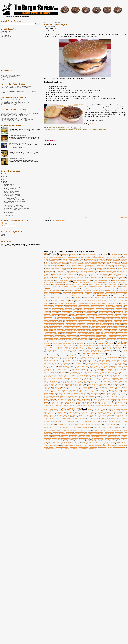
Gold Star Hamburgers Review (68, 318)
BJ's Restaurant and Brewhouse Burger (90, 271)
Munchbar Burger (103, 368)
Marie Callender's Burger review (92, 360)
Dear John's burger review (58, 304)
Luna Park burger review (114, 356)
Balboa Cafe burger (105, 262)
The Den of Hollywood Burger (117, 420)
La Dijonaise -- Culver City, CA (11, 197)
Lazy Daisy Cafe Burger (64, 349)
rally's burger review (110, 389)
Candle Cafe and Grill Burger (56, 291)
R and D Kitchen (118, 387)
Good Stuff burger (89, 318)
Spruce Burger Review (67, 411)
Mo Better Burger (94, 366)
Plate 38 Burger (71, 386)
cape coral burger (68, 291)
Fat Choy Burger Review (121, 309)
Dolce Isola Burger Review (71, 305)
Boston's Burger (121, 276)
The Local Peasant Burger (111, 426)
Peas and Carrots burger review (110, 381)
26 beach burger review (95, 254)
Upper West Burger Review (93, 441)
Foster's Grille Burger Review (106, 314)
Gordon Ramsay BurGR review (105, 320)
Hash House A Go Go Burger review (72, 326)
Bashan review (112, 265)
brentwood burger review (105, 279)
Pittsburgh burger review (68, 384)
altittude (107, 256)
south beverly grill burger (113, 409)
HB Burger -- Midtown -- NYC (11, 213)
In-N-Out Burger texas (67, 333)
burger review (57, 130)
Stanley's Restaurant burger (55, 412)
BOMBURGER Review (111, 276)
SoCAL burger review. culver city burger (97, 409)
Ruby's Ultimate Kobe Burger (50, 396)
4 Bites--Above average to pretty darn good (12, 90)
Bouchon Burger (57, 277)
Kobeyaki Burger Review (69, 343)
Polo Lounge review (104, 386)
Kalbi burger (87, 340)
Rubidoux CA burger (79, 395)
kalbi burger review (96, 340)
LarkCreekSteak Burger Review (104, 347)
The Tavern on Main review (88, 433)
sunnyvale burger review (105, 415)
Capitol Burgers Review (105, 291)
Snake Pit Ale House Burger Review (52, 409)
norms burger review (53, 372)
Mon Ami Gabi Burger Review (68, 368)
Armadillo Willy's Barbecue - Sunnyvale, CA (14, 187)
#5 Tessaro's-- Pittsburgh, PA (9, 105)
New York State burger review (80, 371)
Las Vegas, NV (5, 35)
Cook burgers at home (109, 299)
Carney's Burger (66, 292)
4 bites (57, 256)
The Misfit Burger (119, 427)
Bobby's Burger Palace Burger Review (53, 276)
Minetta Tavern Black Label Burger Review (80, 365)
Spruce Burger (57, 411)
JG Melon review (52, 337)
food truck (118, 312)
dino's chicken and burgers (113, 304)
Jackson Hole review (60, 335)
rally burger (83, 389)
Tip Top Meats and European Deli (100, 435)
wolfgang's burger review (109, 445)
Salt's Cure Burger (64, 398)
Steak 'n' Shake (7, 190)
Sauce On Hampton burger (57, 402)
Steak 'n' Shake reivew (62, 414)
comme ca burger (61, 299)
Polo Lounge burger (93, 386)
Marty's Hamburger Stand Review (72, 362)
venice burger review (122, 441)
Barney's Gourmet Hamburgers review (87, 265)
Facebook (4, 236)
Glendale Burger (100, 317)
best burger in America (83, 267)
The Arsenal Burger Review (52, 418)
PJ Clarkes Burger (80, 384)
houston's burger (114, 330)
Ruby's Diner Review (120, 395)
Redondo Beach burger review (71, 392)
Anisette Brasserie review (59, 258)
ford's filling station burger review (60, 314)
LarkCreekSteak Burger (89, 347)
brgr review (123, 279)
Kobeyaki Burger (57, 343)
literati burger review (76, 352)
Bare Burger (64, 264)
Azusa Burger (60, 261)
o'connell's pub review (60, 374)
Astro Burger (81, 259)
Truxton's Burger (73, 439)
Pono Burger (113, 386)
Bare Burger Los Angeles (83, 264)
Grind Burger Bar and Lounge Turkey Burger (54, 323)
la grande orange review (96, 346)
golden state (80, 318)
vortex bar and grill (86, 442)
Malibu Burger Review (67, 359)
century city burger (84, 293)
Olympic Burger (73, 377)
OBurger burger (82, 374)
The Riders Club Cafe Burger (84, 430)
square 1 (76, 411)
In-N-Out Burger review (55, 333)
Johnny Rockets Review (65, 338)
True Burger (124, 438)
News (89, 371)
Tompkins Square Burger (64, 438)
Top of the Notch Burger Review (112, 438)
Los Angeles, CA (5, 31)
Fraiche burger (118, 314)
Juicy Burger (92, 338)
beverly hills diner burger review (56, 270)
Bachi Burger (49, 262)
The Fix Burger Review (54, 423)
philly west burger (94, 383)
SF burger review (71, 404)
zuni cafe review (83, 448)
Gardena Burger (96, 315)
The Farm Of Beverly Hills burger (68, 421)
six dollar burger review (114, 405)
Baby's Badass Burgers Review (120, 261)
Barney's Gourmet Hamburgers (69, 265)
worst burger (52, 447)
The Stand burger (109, 432)
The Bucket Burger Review (50, 420)
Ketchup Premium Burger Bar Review (86, 341)
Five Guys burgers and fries (65, 312)
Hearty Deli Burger (101, 327)
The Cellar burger (62, 420)
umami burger (47, 441)
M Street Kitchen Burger (69, 357)
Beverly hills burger (111, 268)
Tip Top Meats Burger (114, 435)
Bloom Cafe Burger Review (71, 273)
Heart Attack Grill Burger (59, 327)
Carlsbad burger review (55, 292)
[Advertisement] (67, 201)
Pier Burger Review (57, 384)
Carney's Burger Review (77, 292)
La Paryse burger (107, 346)
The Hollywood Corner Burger (64, 424)
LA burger (110, 343)
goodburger (61, 320)
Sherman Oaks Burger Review (61, 405)
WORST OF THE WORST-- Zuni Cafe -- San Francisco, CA (16, 112)
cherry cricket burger (55, 297)
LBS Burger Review (109, 349)
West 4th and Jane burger (72, 444)
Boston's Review (48, 277)
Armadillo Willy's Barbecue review (69, 259)
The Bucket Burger (121, 418)
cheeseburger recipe (118, 296)
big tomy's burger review (112, 270)
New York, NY (5, 34)
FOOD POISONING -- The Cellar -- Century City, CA (14, 114)
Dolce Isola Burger (59, 305)
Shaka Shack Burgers (94, 404)
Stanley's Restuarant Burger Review (71, 412)
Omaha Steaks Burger (97, 377)
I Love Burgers (99, 332)
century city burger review (99, 293)
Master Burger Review (95, 362)
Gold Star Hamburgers (54, 318)
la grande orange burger (83, 346)
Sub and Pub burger (72, 415)
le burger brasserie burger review (53, 350)
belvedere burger (121, 265)
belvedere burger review (49, 267)
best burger (73, 267)
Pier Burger (48, 384)
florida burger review (107, 312)
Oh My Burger (75, 375)
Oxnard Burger (67, 378)
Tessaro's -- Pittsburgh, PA (10, 188)
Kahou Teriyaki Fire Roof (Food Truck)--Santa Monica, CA (24, 128)
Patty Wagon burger (54, 381)
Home (86, 217)
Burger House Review (82, 284)
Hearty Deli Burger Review (113, 327)
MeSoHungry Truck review (105, 363)
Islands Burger (110, 333)
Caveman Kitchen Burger (54, 294)
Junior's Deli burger (112, 338)
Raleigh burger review (74, 389)
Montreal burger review (82, 368)
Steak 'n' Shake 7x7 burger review (103, 412)
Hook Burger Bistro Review (102, 330)
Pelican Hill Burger (78, 383)
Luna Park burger (102, 356)
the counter (80, 420)
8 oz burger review (89, 256)
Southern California (6, 33)
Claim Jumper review (111, 297)
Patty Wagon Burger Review (66, 381)
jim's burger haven (62, 337)
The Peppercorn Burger (55, 430)
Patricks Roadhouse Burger (106, 380)
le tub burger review (75, 350)
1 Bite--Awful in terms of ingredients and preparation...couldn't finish (18, 86)
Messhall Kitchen (117, 363)
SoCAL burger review (93, 130)
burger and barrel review (96, 282)
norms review (63, 372)
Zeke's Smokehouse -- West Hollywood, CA (14, 200)
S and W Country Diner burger (51, 398)
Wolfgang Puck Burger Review (94, 445)
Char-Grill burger (114, 294)
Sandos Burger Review (54, 401)
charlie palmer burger (50, 296)
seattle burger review (88, 402)
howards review (62, 332)
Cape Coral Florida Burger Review (81, 291)
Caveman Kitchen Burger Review (69, 294)
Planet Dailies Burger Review (59, 386)
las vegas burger (117, 347)
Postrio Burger (66, 387)
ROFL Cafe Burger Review (119, 393)
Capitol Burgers (94, 291)
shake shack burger (121, 404)
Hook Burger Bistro (90, 330)
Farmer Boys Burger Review (85, 309)
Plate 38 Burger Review (81, 386)
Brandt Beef (122, 277)
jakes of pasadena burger (72, 335)
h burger (99, 323)
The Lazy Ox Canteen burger (78, 426)
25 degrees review (74, 254)
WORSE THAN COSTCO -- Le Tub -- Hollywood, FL (14, 121)
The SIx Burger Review (58, 432)
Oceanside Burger (53, 375)
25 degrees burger (64, 254)
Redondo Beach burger (57, 392)
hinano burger (52, 329)
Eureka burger (100, 308)
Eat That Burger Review (89, 306)
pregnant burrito (87, 387)
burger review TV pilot (74, 289)
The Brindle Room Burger (93, 418)
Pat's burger (87, 380)
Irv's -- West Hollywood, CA (10, 193)
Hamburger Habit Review (121, 323)
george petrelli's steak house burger (62, 317)
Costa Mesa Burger (121, 299)
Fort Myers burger (81, 314)
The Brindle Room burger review (108, 418)
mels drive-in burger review (66, 363)
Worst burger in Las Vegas (62, 447)
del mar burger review (70, 304)
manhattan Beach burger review (108, 359)
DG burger (92, 304)
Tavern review (94, 417)
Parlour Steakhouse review (61, 380)
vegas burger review (111, 441)
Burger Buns (4, 79)
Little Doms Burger (93, 352)
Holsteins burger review (67, 330)
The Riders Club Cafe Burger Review (101, 430)
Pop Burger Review (57, 387)
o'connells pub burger (72, 374)
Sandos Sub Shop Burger (68, 401)
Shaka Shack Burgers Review (107, 404)
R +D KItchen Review (108, 387)
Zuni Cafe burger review (63, 448)
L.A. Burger (101, 343)
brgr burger (116, 279)
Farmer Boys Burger (72, 309)
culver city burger (68, 302)
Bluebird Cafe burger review (70, 274)
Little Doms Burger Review (105, 352)
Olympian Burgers (50, 377)
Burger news (107, 286)
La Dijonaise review (71, 346)
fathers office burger (80, 311)
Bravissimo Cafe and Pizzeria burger (52, 279)
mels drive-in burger (54, 363)
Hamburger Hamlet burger (51, 324)
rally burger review (91, 389)
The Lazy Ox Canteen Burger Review (94, 426)
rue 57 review (70, 396)
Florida (98, 312)
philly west (86, 383)
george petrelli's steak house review (80, 317)
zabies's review (103, 447)
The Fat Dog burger (103, 421)
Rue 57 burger (62, 396)
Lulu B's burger (85, 356)
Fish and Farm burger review (105, 311)
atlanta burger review (50, 261)
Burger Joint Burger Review (113, 284)
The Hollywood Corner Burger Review (81, 424)
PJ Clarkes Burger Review (92, 384)
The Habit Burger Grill (118, 423)
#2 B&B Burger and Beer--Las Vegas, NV (12, 101)
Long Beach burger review (56, 354)
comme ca (52, 299)
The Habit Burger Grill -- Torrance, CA (12, 204)
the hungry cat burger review (110, 424)
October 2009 (8, 215)
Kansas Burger (106, 340)
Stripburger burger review (60, 415)
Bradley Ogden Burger (96, 277)
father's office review (67, 311)
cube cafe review (123, 300)
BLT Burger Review (90, 273)
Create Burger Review (84, 300)
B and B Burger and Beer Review (72, 261)
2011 (4, 180)
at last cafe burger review (113, 259)
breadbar (83, 279)
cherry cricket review (67, 297)
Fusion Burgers (74, 315)
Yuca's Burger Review (83, 447)
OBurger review (103, 374)
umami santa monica (69, 441)
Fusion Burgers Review (85, 315)
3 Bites (93, 124)
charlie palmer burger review (64, 296)
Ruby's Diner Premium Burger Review (105, 395)
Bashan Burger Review (102, 265)
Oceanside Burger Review (65, 375)
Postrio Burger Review (76, 387)
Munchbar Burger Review (115, 368)
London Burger (116, 352)
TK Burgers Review (63, 436)
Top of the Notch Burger (98, 438)
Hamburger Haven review (92, 324)
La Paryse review (117, 346)
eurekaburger (52, 309)
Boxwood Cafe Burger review (83, 277)
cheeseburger (64, 130)
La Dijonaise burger (60, 346)
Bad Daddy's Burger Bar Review (91, 262)
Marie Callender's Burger (77, 360)
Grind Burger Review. (71, 323)
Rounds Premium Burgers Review (65, 395)
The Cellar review (71, 420)
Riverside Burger (117, 392)
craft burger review (64, 300)
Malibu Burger (56, 359)
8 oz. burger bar (99, 256)
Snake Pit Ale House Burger (119, 407)
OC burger (111, 374)
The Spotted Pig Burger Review (95, 432)
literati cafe (85, 352)
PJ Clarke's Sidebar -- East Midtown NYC (13, 207)
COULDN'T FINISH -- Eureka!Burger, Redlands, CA (14, 116)
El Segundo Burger (69, 308)
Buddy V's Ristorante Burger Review (52, 282)
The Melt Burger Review (108, 427)
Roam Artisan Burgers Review (71, 393)
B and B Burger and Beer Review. (89, 261)
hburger (103, 326)
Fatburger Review (56, 311)
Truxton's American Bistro (62, 439)
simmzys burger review (101, 405)
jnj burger (105, 337)
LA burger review (71, 130)
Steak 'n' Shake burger (117, 412)
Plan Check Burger (104, 384)
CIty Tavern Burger (78, 297)
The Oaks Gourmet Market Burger (86, 429)
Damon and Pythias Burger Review (99, 302)
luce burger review (53, 356)
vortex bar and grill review (99, 442)
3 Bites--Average (5, 89)
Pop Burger (48, 387)
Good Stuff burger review (100, 318)
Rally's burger (100, 389)
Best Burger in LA (95, 267)
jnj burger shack (122, 337)
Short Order (73, 405)
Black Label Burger (48, 273)
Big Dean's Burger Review (71, 270)
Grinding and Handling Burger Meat (10, 76)
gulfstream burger (81, 323)
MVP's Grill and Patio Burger (74, 369)
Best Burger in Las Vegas (107, 267)
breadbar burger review (93, 279)
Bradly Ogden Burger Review (110, 277)
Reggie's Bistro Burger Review (99, 392)
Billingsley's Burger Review (62, 271)
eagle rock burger (110, 305)
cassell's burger (88, 292)
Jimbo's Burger (85, 337)
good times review (53, 320)
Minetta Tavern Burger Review (98, 365)
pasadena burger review (75, 380)
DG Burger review (101, 304)
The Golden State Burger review (88, 423)
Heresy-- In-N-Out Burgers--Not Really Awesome (15, 201)
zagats (109, 447)
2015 (4, 173)
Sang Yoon (95, 401)
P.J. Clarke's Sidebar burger (101, 378)
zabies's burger (94, 447)
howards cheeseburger (51, 332)
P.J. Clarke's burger (89, 378)
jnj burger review (112, 337)
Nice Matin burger (97, 371)
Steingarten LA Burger (74, 414)
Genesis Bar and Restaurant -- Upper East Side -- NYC (16, 208)
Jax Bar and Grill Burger (102, 335)
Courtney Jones (47, 300)
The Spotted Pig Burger (80, 432)
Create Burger (74, 300)
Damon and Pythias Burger (83, 302)
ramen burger (65, 390)
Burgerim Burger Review (87, 289)
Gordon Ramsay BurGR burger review (87, 320)
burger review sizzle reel (62, 289)
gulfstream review (91, 323)
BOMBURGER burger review (97, 276)
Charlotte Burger (76, 296)
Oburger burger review (93, 374)
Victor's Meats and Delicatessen (53, 442)
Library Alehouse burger (121, 350)
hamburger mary (104, 324)
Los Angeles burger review (82, 130)
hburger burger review (112, 326)
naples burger (86, 369)
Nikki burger (105, 371)
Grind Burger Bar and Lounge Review (116, 321)
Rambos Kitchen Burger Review (53, 390)
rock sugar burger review (95, 393)
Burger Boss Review (70, 284)
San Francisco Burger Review (82, 399)
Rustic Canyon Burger (105, 396)
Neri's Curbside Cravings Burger (110, 369)
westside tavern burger (122, 444)
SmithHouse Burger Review (105, 407)
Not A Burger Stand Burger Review (91, 372)
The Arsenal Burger (122, 417)
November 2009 (8, 186)
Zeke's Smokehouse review (50, 448)
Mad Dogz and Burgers (113, 357)
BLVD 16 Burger (82, 274)
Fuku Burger (55, 315)
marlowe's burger (116, 360)
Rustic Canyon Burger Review (118, 396)
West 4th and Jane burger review (87, 444)
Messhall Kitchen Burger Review (60, 365)
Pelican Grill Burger (53, 383)
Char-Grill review (123, 294)
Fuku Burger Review (64, 315)
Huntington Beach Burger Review (86, 332)
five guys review (77, 312)
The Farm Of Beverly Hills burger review (87, 421)
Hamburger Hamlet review (65, 324)
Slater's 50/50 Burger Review (55, 407)
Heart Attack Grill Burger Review (74, 327)
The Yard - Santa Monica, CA (11, 198)
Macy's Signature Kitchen (99, 357)
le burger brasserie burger (121, 349)
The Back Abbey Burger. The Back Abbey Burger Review (72, 418)
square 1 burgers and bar (85, 411)
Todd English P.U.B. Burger (75, 436)
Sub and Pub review (83, 415)
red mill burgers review (116, 390)
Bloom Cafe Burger (59, 273)
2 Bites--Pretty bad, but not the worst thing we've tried (15, 87)
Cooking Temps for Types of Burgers (10, 75)
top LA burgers (75, 438)
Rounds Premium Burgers (50, 395)
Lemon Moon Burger (95, 350)
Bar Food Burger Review (54, 264)
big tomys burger (123, 270)
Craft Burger (56, 300)
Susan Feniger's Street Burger (62, 417)
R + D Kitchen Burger (97, 387)
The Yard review (65, 435)
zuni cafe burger (74, 448)
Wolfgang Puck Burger (81, 445)
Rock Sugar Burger (84, 393)
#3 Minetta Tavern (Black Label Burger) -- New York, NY (15, 102)
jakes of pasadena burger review (87, 335)
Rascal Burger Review (103, 390)
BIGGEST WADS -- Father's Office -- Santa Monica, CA (15, 118)
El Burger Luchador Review (118, 306)
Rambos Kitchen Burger (121, 389)
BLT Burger (81, 273)
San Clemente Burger (90, 398)
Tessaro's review (112, 417)
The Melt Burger (97, 427)
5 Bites (66, 256)
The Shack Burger (116, 430)
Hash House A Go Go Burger (55, 326)
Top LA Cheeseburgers (85, 438)
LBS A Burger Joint (91, 349)
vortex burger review (111, 442)
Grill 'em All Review (69, 321)
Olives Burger (112, 375)
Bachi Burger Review (60, 262)
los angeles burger (71, 354)
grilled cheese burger (93, 321)
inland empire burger (87, 333)
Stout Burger (99, 414)
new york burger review (63, 371)
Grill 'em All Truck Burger (81, 321)
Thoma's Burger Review (85, 435)
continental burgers (98, 299)
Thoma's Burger (74, 435)
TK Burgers (54, 436)
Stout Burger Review (109, 414)
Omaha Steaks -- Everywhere (17, 159)
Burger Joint (91, 284)
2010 (4, 181)
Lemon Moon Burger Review (108, 350)
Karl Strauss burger (115, 340)
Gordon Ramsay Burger (71, 320)
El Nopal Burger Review (57, 308)
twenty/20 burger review (97, 439)
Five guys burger (118, 311)
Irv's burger (96, 333)
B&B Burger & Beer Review (105, 261)
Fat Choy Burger (110, 309)
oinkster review (104, 375)
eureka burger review (110, 308)
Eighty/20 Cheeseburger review (103, 306)
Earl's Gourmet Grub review (62, 306)
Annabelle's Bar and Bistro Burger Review (95, 258)
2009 (4, 183)
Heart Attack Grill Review (89, 327)
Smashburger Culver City (69, 407)
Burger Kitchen (53, 286)
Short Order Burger (82, 405)
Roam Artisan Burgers (57, 393)
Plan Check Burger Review (116, 384)
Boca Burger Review (84, 276)
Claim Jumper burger (99, 297)
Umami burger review (58, 441)
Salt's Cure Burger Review (77, 398)
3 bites (49, 130)
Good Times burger (112, 318)
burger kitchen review (76, 286)
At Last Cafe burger (101, 259)
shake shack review (48, 405)
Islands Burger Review (120, 333)
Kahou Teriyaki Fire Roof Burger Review (74, 340)
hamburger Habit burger (108, 323)
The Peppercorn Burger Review (69, 430)
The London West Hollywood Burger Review (81, 427)
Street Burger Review (120, 414)
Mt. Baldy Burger (93, 368)
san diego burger (100, 398)
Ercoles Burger (79, 308)
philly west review (104, 383)
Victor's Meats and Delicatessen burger (71, 442)
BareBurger (117, 264)
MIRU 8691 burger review (50, 366)
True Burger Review (50, 439)
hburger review (122, 326)
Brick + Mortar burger (49, 280)
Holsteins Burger (56, 330)
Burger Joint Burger (101, 284)
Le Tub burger (65, 350)
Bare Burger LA (72, 264)
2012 (4, 178)
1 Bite (46, 254)
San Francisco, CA (6, 36)
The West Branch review (115, 433)
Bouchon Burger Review (68, 277)
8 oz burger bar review (77, 256)
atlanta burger (124, 259)
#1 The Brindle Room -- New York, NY (11, 100)
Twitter (3, 234)
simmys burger (91, 405)
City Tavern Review (88, 297)
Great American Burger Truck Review (54, 321)
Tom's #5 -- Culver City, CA (10, 203)
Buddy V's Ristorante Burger (119, 280)
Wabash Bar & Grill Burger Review (57, 444)
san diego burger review (112, 398)
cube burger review (113, 300)
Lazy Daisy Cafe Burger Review (78, 349)
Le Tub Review (85, 350)
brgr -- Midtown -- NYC (9, 211)
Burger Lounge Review (97, 286)
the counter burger (90, 420)
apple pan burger (111, 258)
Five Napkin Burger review (89, 312)
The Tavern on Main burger (74, 433)
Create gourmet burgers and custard (99, 300)
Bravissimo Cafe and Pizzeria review (71, 279)
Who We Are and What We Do (9, 74)
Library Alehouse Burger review (52, 352)
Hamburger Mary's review (115, 324)
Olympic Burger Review (84, 377)
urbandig (102, 441)
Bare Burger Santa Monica (97, 264)
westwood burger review (67, 445)
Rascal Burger (93, 390)
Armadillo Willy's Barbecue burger (52, 259)
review (110, 392)
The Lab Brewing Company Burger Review (60, 426)
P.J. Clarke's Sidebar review (115, 378)
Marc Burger (55, 360)
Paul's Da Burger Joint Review (94, 381)
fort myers (72, 314)
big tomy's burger (100, 270)
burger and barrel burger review (82, 282)
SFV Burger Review (82, 404)
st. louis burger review (116, 411)
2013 (4, 177)
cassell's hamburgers (111, 292)
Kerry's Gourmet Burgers (55, 341)
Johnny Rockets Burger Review (51, 338)
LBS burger (100, 349)
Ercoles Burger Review (89, 308)
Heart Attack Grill (48, 327)
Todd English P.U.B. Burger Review (91, 436)
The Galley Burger (65, 423)
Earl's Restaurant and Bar (76, 306)
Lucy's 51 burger (63, 356)
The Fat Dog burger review (115, 421)
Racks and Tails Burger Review (60, 389)
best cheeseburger (66, 268)
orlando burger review (57, 378)
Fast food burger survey (99, 309)
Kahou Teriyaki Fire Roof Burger (56, 340)
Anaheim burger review (116, 256)
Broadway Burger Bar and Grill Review (102, 280)
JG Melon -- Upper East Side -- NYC (12, 210)
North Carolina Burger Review (75, 372)
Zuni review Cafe (93, 448)
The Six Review (69, 432)
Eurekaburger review (61, 309)
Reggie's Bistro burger (85, 392)
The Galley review (75, 423)
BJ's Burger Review (74, 271)
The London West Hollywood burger (61, 427)
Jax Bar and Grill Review (115, 335)
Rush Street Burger (79, 396)
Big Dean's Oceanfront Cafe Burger (87, 270)
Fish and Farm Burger (92, 311)
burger (52, 130)
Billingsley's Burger (50, 271)
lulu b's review (93, 356)
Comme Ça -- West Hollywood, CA (12, 191)
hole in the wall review (97, 329)
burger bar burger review (110, 282)
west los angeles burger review (105, 444)
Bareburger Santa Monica (55, 265)
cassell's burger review (99, 292)
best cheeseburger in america (80, 268)
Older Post (124, 217)
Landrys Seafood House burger (56, 347)
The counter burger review (102, 420)
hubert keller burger (72, 332)
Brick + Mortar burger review (62, 280)
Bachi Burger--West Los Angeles (17, 136)
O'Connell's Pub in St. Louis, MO (17, 143)
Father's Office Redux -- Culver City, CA (13, 194)
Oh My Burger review (85, 375)
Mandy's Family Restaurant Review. (89, 359)
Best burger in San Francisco (52, 268)
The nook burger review (61, 429)
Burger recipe (116, 286)
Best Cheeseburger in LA (62, 267)
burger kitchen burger (63, 286)
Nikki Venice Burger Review (116, 371)
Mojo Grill (115, 366)
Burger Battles (47, 284)
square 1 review (97, 411)
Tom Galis (103, 436)
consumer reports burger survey (84, 299)
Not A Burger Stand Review (107, 372)
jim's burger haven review (74, 337)
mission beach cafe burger (65, 366)
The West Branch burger (102, 433)
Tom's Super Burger (121, 436)
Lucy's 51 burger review (74, 356)
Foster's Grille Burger (92, 314)
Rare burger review (84, 390)
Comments (6, 226)
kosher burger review (90, 343)
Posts (5, 223)
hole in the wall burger (70, 329)
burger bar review (121, 282)
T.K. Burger (74, 417)
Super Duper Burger (118, 415)
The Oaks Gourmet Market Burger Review (106, 429)
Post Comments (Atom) (58, 221)
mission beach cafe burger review (81, 366)
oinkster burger (95, 375)
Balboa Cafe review (116, 262)
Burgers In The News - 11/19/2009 (12, 195)
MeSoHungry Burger (78, 363)
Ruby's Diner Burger (90, 395)
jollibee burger (76, 338)
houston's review (123, 330)
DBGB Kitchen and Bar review (116, 302)
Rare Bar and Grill (74, 390)
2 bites (54, 254)
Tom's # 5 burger (102, 130)
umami (124, 439)
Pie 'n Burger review (122, 383)
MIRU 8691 (110, 365)
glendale (92, 317)
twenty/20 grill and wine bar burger (112, 439)
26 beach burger (84, 254)
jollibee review (84, 338)
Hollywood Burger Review (110, 329)
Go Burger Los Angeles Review (113, 317)
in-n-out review (77, 333)
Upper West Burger (80, 441)
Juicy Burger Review (101, 338)
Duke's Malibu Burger (84, 305)
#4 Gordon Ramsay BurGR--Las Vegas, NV (12, 103)
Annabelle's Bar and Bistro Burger (75, 258)
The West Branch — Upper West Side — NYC (14, 214)
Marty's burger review (57, 362)
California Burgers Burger (111, 289)
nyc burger (119, 372)
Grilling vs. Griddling (6, 78)
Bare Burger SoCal (109, 264)
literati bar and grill (65, 352)
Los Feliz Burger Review (117, 354)
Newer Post (47, 217)
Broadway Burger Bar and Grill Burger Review (81, 280)
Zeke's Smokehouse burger (119, 447)
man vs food (76, 359)
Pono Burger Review (122, 386)
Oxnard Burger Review (77, 378)
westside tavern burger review (52, 445)
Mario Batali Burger (106, 360)
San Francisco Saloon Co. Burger (101, 399)
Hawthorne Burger (86, 326)
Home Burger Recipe (79, 330)
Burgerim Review (99, 289)
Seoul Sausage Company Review (57, 404)
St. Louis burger (106, 411)
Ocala (118, 374)
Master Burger (85, 362)
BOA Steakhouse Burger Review (118, 274)
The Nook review (72, 429)
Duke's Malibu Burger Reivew (98, 305)
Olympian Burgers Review (62, 377)
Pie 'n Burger (113, 383)
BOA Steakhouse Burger (103, 274)
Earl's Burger (119, 305)
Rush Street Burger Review (92, 396)
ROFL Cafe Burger (107, 393)
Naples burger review (96, 369)
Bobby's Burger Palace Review (70, 276)
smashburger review (81, 407)
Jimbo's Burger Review (95, 337)
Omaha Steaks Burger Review (111, 377)
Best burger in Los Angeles (121, 267)
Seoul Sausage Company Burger (102, 402)
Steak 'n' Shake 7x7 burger (87, 412)
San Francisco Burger (64, 399)
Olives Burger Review (122, 375)
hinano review (60, 329)
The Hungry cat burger (97, 424)
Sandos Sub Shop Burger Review (83, 401)
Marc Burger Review (65, 360)
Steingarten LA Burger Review (88, 414)
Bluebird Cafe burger (57, 274)
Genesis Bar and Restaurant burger (109, 315)
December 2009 (8, 184)
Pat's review (94, 380)
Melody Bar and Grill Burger (109, 362)
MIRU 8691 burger (120, 365)
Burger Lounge (87, 286)
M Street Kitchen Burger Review (84, 357)
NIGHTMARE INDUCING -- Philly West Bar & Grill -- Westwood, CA (18, 119)
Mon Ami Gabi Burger (54, 368)
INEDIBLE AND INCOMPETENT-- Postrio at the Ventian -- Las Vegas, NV (20, 113)
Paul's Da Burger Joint (80, 381)
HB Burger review (96, 326)
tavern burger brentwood (84, 417)
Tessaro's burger (103, 417)
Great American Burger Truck (120, 320)
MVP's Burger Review (61, 369)
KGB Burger (120, 341)
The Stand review (119, 432)
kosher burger (80, 343)
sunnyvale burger (94, 415)
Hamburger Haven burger (79, 324)
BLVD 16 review (92, 274)
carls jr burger (115, 291)
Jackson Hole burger (49, 335)
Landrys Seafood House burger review (74, 347)
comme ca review (71, 299)
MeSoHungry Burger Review (91, 363)
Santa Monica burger (106, 401)
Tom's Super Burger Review (50, 438)
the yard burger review (54, 435)
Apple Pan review (121, 258)
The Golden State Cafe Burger (104, 423)
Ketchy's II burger (101, 341)
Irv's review (102, 333)
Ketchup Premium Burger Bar (69, 341)
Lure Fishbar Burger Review (55, 357)
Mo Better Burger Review (105, 366)
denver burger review (83, 303)
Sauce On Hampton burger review (73, 402)
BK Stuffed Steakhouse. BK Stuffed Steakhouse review (113, 271)
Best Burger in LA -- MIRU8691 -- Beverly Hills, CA (22, 151)
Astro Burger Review (90, 259)
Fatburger (48, 311)
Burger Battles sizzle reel (58, 284)
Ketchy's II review (111, 341)
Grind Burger (103, 321)
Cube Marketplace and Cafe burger (54, 302)
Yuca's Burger (73, 447)
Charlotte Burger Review (87, 296)
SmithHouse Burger (92, 407)
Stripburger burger (48, 415)
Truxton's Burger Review (85, 439)
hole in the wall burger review (83, 329)
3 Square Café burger (116, 254)
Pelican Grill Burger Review (65, 383)
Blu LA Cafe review (114, 273)
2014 (4, 175)
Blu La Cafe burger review (102, 273)
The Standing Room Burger (59, 433)
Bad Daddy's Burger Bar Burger (75, 262)
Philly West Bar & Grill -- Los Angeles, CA (13, 205)
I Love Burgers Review (110, 332)
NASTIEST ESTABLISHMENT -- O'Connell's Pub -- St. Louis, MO (18, 117)
